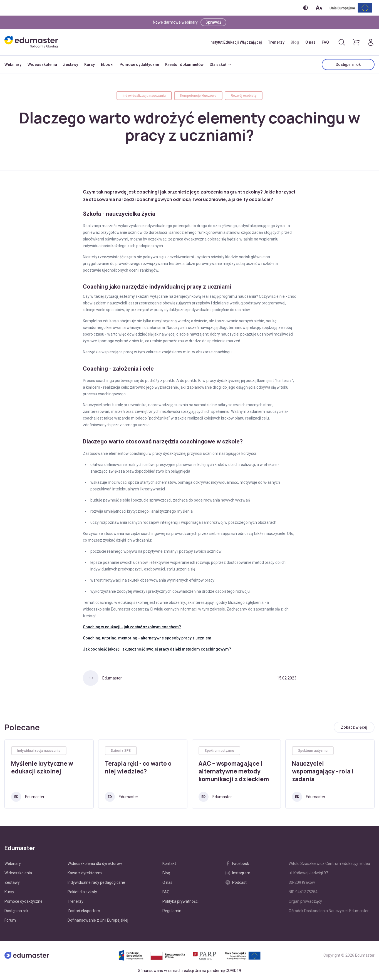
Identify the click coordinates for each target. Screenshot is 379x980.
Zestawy (71, 64)
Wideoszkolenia (42, 64)
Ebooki (107, 64)
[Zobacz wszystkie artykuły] (354, 727)
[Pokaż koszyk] (356, 42)
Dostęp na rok (348, 64)
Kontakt (169, 864)
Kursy (90, 64)
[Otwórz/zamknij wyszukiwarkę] (342, 42)
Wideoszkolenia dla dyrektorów (95, 864)
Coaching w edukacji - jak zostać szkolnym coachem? (132, 627)
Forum (10, 920)
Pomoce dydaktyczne (139, 64)
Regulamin (172, 911)
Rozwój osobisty (244, 96)
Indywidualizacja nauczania (144, 96)
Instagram (238, 873)
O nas (310, 42)
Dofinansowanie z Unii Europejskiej (98, 920)
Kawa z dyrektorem (85, 873)
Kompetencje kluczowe (198, 96)
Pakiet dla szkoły (82, 892)
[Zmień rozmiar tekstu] (319, 8)
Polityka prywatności (180, 901)
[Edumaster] (31, 42)
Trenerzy (276, 42)
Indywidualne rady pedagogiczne (96, 882)
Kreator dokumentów (184, 64)
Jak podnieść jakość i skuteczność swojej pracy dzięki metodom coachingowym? (157, 649)
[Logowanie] (371, 42)
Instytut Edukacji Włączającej (236, 42)
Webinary (13, 64)
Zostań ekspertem (84, 911)
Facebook (237, 864)
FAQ (325, 42)
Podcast (236, 882)
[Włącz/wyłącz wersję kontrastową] (305, 8)
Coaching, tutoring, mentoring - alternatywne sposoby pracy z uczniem (147, 638)
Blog (295, 42)
